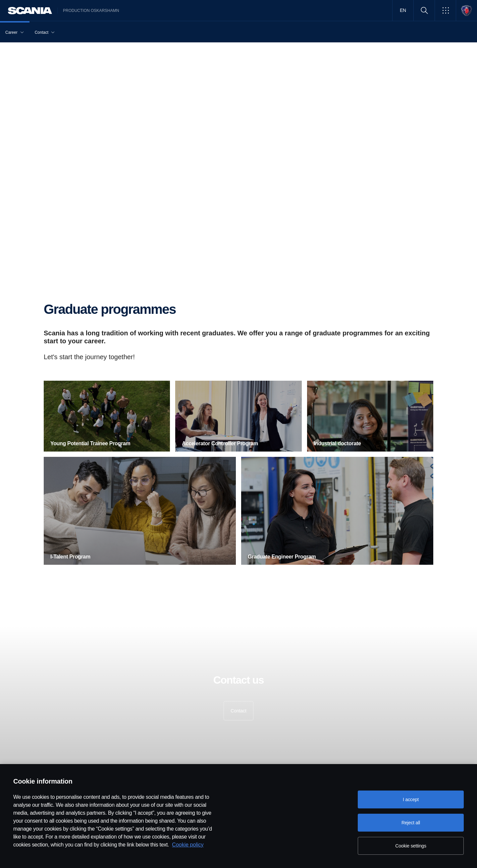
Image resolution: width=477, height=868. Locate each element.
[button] (445, 10)
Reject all (411, 823)
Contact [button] (238, 711)
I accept (411, 799)
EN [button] (403, 10)
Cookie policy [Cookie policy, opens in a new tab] (188, 845)
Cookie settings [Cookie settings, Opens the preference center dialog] (411, 846)
